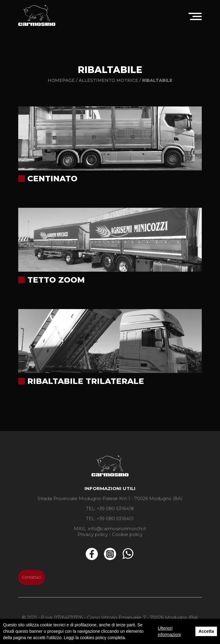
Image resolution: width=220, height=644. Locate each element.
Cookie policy (127, 534)
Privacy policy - (94, 534)
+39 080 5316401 (115, 519)
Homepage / (63, 80)
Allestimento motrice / (110, 80)
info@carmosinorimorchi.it (117, 529)
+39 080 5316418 (115, 508)
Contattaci (32, 577)
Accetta (206, 631)
